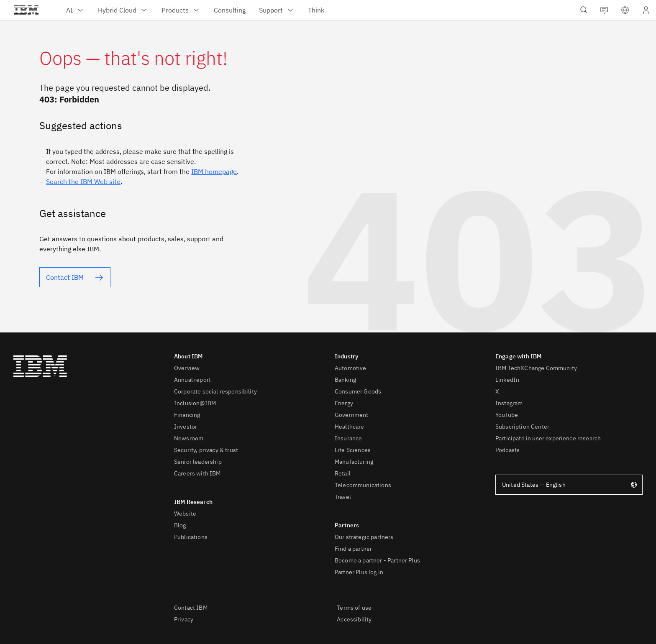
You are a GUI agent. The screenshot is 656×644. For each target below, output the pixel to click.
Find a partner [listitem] (353, 549)
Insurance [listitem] (348, 438)
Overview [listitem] (187, 368)
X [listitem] (497, 391)
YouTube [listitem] (507, 415)
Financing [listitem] (187, 415)
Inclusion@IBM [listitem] (195, 403)
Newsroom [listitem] (189, 438)
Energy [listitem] (344, 403)
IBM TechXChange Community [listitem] (536, 368)
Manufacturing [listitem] (354, 462)
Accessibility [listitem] (354, 619)
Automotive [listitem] (351, 368)
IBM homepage (214, 171)
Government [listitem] (352, 415)
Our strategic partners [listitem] (364, 537)
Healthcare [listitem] (350, 427)
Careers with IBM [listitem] (197, 473)
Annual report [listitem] (192, 380)
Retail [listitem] (343, 473)
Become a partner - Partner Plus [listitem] (377, 560)
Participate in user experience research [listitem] (548, 438)
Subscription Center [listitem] (522, 427)
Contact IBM (65, 277)
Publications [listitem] (191, 537)
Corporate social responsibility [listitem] (215, 391)
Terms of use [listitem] (354, 608)
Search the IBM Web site (83, 181)
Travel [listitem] (343, 497)
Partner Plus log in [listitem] (359, 572)
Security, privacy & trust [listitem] (206, 450)
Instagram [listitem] (509, 403)
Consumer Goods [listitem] (358, 391)
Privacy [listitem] (184, 619)
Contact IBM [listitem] (191, 608)
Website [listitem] (185, 514)
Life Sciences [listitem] (353, 450)
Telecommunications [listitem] (363, 485)
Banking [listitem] (345, 380)
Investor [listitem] (186, 427)
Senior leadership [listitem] (198, 462)
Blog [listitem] (180, 525)
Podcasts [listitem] (507, 450)
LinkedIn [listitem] (507, 380)
